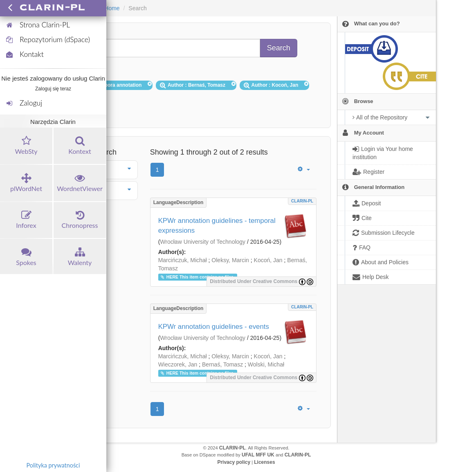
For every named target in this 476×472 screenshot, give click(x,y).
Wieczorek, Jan (178, 364)
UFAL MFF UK (258, 455)
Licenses (264, 462)
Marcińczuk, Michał (183, 260)
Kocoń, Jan (268, 260)
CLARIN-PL (302, 201)
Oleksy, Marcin (230, 260)
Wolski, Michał (266, 364)
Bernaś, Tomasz (222, 364)
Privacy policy (234, 462)
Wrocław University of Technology (203, 242)
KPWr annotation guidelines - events (214, 327)
